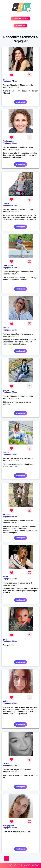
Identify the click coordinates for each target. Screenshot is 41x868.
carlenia (6, 203)
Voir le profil (20, 102)
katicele (6, 452)
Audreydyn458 (8, 826)
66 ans (15, 765)
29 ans (15, 392)
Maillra (5, 701)
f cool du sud (8, 266)
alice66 (6, 79)
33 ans (15, 517)
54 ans (15, 454)
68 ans (15, 330)
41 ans (15, 81)
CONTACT (35, 865)
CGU (15, 865)
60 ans (15, 268)
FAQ (10, 865)
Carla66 (6, 763)
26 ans (15, 205)
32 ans (15, 641)
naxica (5, 577)
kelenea (6, 390)
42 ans (15, 703)
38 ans (15, 579)
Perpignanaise (8, 141)
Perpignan (7, 81)
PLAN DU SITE (24, 865)
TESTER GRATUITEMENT (20, 18)
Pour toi (6, 328)
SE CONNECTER (20, 26)
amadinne (7, 515)
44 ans (15, 143)
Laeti (5, 639)
